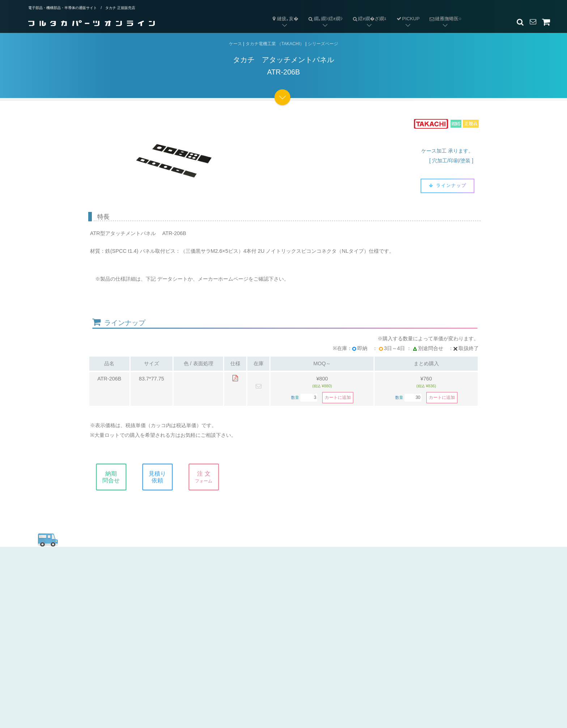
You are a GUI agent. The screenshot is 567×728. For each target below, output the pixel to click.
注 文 (209, 477)
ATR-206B (109, 379)
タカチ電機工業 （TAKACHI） (275, 44)
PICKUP (408, 19)
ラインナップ (447, 186)
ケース (235, 44)
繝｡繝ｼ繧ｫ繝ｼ (323, 13)
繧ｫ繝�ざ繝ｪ (367, 13)
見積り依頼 (163, 477)
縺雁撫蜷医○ (443, 13)
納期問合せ (117, 477)
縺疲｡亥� (285, 19)
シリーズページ (323, 44)
